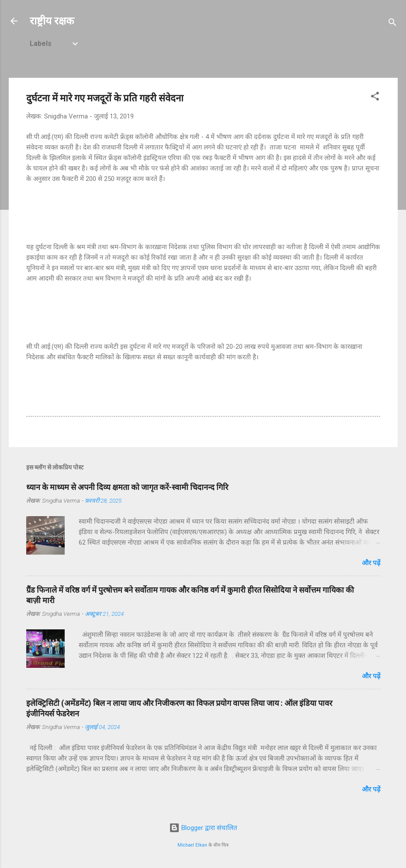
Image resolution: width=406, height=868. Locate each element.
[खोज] (392, 24)
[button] (375, 98)
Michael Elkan (192, 845)
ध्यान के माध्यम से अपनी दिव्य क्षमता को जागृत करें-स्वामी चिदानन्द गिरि (127, 487)
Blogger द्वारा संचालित (203, 828)
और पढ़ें (371, 563)
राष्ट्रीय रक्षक (52, 21)
